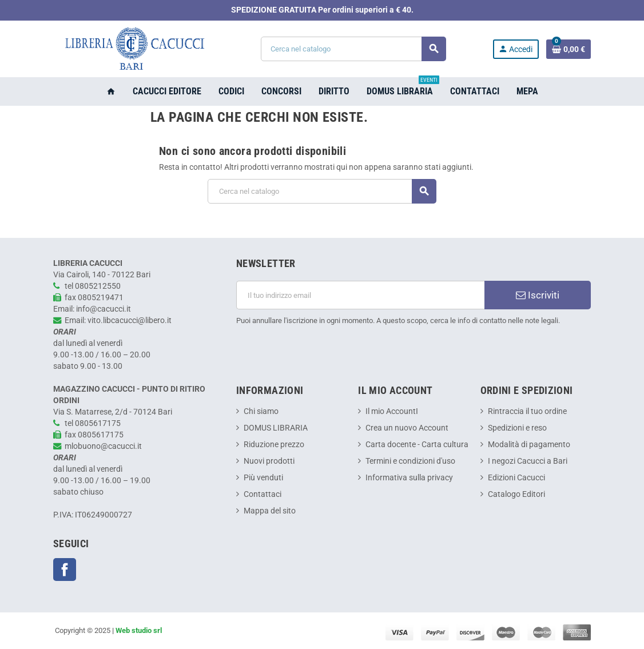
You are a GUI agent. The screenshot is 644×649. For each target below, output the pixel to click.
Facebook (65, 570)
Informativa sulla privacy (409, 478)
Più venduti (263, 478)
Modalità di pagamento (529, 445)
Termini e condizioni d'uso (410, 461)
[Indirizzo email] (360, 295)
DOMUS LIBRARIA (276, 428)
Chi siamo (261, 411)
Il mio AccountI (392, 411)
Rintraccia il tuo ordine (527, 411)
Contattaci (263, 494)
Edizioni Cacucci (516, 478)
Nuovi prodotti (269, 461)
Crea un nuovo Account (407, 428)
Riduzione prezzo (274, 445)
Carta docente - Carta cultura (417, 445)
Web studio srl (139, 630)
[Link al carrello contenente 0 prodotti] (569, 49)
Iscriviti (538, 295)
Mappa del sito (270, 511)
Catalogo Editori (516, 494)
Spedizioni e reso (517, 428)
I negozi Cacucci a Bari (528, 461)
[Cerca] (353, 49)
